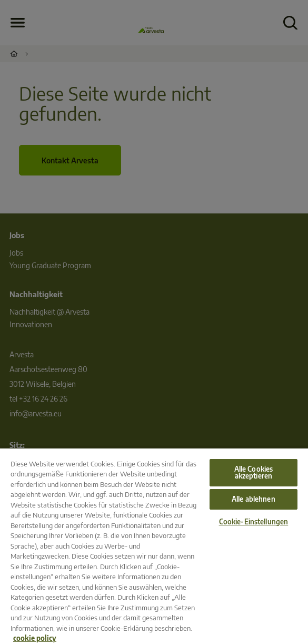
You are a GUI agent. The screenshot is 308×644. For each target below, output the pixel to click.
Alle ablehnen (254, 499)
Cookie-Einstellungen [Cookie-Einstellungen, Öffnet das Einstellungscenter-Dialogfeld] (254, 522)
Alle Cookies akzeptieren (254, 472)
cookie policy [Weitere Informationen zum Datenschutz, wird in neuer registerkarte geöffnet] (35, 638)
